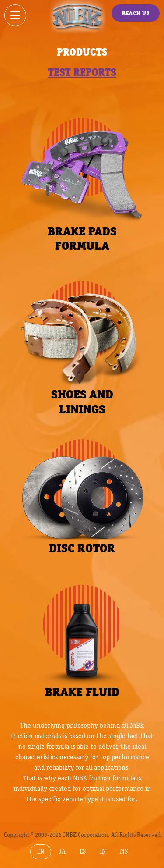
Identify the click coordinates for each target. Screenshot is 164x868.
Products (82, 52)
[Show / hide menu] (15, 15)
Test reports (82, 72)
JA (62, 852)
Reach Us (136, 13)
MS (124, 852)
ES (83, 852)
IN (103, 852)
